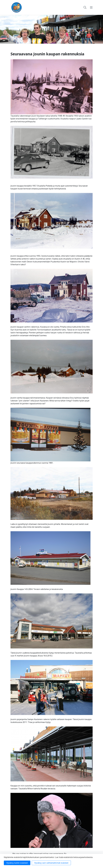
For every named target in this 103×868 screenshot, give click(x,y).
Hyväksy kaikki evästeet (17, 863)
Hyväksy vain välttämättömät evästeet (51, 863)
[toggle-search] (85, 7)
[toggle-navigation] (91, 7)
